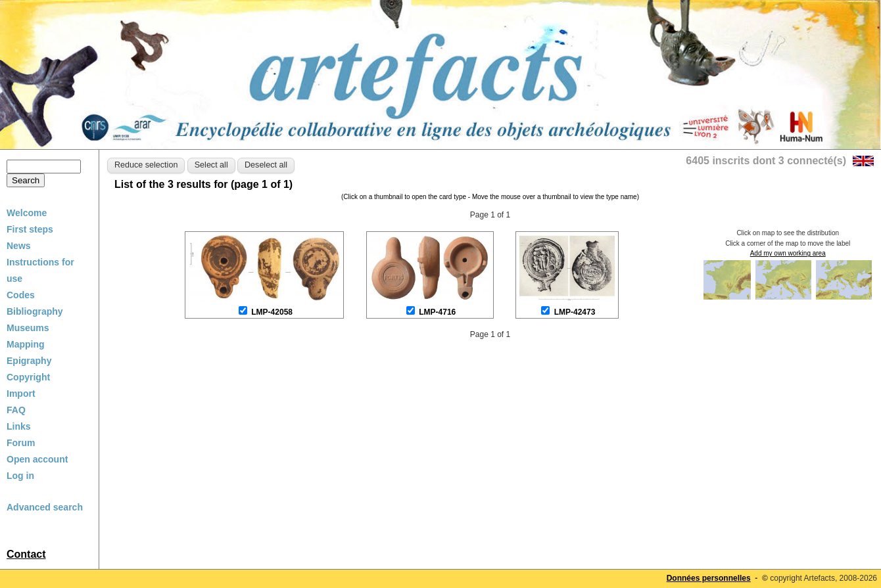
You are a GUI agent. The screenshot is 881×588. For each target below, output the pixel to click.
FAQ (16, 410)
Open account (37, 459)
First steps (30, 229)
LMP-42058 (272, 312)
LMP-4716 (437, 312)
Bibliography (35, 311)
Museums (28, 328)
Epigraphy (29, 361)
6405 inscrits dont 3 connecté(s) (766, 161)
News (19, 246)
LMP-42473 (575, 312)
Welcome (27, 213)
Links (19, 426)
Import (21, 394)
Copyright (28, 377)
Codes (21, 295)
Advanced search (45, 507)
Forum (21, 443)
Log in (20, 476)
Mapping (26, 344)
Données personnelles (709, 578)
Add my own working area (788, 253)
